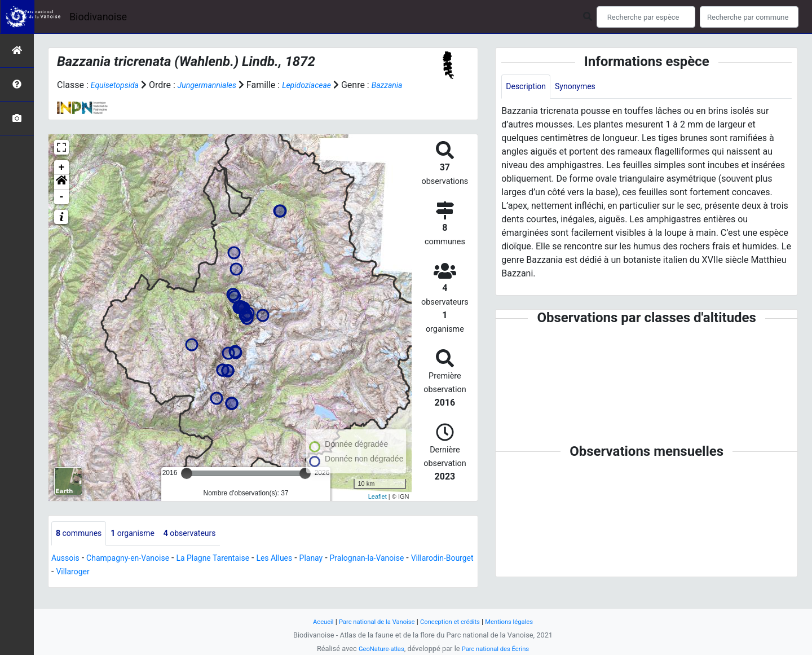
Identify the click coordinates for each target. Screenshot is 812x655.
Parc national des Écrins (499, 649)
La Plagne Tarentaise (234, 573)
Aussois (67, 573)
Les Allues (304, 573)
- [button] (62, 210)
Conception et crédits (454, 621)
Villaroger (149, 586)
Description (529, 87)
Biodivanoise (98, 17)
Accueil (310, 621)
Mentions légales (520, 621)
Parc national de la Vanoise (370, 621)
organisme (142, 548)
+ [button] (62, 181)
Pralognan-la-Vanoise (407, 573)
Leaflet (378, 509)
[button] (61, 196)
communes (82, 548)
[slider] (187, 487)
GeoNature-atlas (376, 649)
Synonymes (584, 87)
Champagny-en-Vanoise (138, 573)
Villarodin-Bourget (87, 586)
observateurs (206, 548)
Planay (345, 573)
